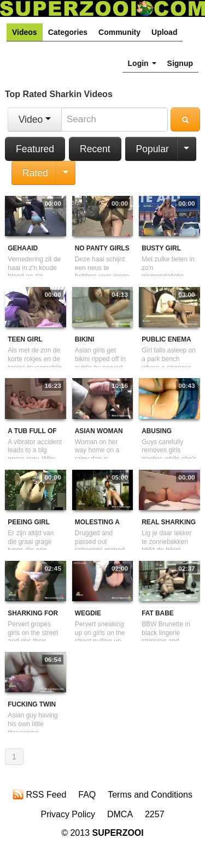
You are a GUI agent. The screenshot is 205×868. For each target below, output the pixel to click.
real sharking (169, 522)
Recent (95, 149)
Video (35, 119)
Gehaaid (23, 248)
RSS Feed (39, 794)
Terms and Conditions (150, 795)
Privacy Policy (68, 814)
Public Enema (166, 339)
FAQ (87, 795)
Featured (35, 149)
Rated (35, 173)
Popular (153, 149)
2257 (155, 814)
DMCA (120, 814)
